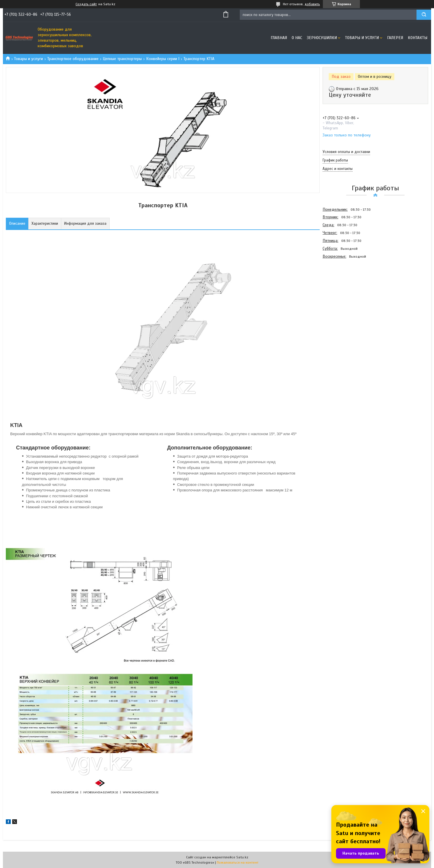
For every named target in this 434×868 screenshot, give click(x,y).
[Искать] (424, 15)
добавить (312, 4)
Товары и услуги (362, 38)
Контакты (418, 38)
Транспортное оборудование (73, 59)
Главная (279, 38)
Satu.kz (242, 857)
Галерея (395, 38)
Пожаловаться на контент (238, 862)
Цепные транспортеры (122, 59)
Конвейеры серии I (163, 59)
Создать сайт (86, 4)
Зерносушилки (322, 38)
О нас (297, 38)
